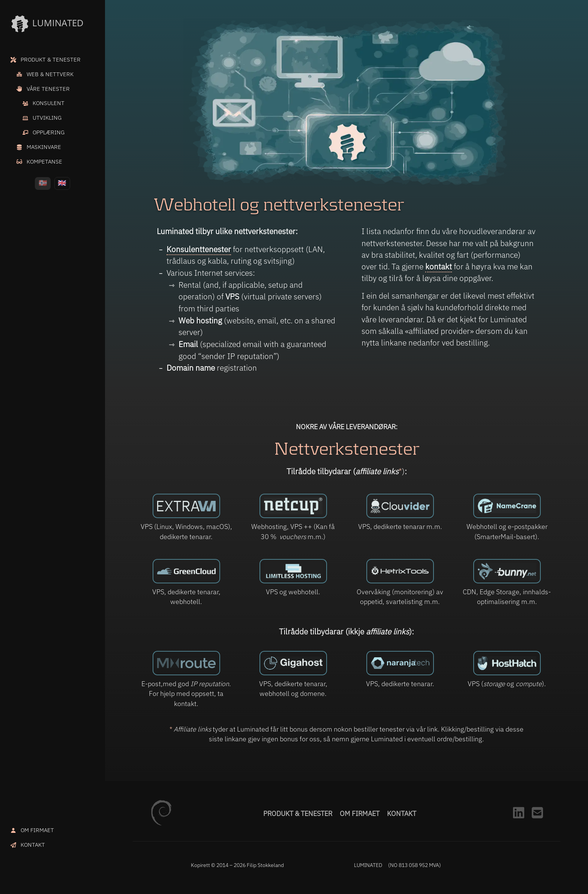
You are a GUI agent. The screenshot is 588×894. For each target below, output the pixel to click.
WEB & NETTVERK (50, 74)
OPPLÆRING (49, 132)
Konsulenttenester (199, 249)
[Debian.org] (161, 823)
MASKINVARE (44, 147)
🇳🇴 (43, 183)
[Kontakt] (537, 820)
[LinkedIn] (519, 820)
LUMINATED (47, 24)
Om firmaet (360, 814)
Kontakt (402, 814)
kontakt (439, 267)
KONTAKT (33, 844)
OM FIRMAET (37, 830)
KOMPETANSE (44, 161)
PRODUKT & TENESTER (51, 59)
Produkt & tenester (298, 814)
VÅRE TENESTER (48, 89)
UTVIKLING (47, 117)
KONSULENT (49, 103)
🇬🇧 (62, 183)
